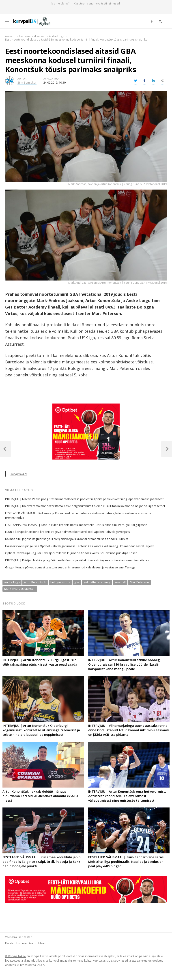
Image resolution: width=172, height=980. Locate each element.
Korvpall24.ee (19, 474)
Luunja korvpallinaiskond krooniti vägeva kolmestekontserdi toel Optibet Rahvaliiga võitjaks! (68, 532)
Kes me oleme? (60, 3)
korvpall (120, 582)
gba (77, 582)
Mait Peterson (139, 582)
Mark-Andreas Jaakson (20, 589)
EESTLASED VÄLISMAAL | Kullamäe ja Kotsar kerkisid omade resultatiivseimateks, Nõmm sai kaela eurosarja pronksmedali (78, 515)
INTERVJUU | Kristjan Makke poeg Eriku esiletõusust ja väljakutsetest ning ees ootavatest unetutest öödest (77, 560)
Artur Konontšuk (35, 582)
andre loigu (12, 582)
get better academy (97, 582)
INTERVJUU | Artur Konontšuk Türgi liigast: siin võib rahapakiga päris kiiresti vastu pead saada (40, 662)
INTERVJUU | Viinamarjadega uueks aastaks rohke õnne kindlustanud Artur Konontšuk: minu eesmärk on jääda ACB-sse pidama (129, 730)
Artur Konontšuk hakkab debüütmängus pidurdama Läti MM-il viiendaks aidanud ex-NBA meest (40, 796)
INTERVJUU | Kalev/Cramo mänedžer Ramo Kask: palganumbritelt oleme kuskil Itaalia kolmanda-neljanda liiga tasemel (85, 506)
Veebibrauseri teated (19, 937)
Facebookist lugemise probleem (26, 943)
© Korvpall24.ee (15, 956)
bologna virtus (60, 582)
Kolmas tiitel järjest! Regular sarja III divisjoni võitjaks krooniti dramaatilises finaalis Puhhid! (67, 539)
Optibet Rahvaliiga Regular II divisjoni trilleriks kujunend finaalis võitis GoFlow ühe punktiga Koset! (71, 553)
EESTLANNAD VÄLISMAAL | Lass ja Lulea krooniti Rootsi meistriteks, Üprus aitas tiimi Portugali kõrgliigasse (76, 525)
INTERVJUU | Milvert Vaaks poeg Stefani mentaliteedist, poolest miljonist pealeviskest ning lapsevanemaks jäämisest (84, 499)
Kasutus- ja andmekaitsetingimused (97, 3)
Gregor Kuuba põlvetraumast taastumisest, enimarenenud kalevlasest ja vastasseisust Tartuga (70, 567)
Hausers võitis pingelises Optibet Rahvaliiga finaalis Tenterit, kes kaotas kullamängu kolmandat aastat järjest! (80, 546)
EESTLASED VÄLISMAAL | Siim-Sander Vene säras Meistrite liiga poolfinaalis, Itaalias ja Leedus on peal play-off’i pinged (126, 862)
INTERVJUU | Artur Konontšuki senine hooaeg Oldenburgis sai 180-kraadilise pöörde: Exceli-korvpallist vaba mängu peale (124, 664)
